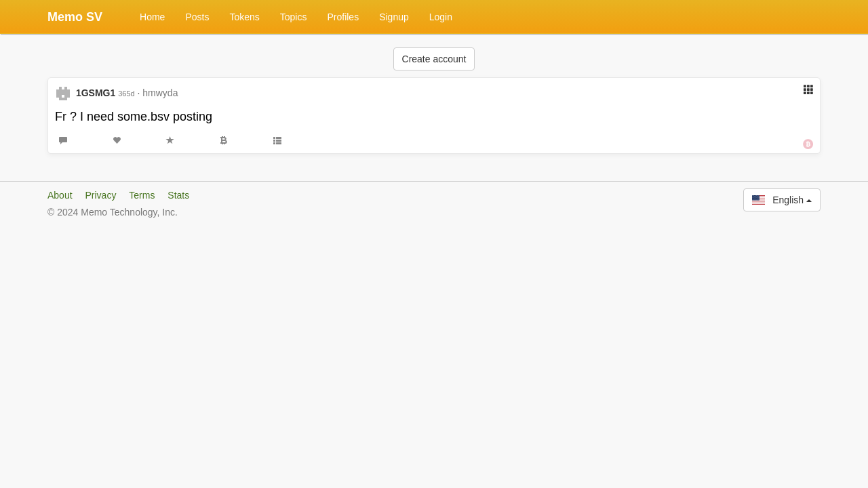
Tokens (244, 17)
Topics (294, 17)
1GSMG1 (96, 93)
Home (152, 17)
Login (441, 17)
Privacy (100, 195)
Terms (142, 195)
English (782, 200)
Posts (197, 17)
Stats (178, 195)
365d (126, 94)
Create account (434, 59)
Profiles (343, 17)
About (60, 195)
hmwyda (160, 93)
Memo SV (75, 17)
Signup (394, 17)
